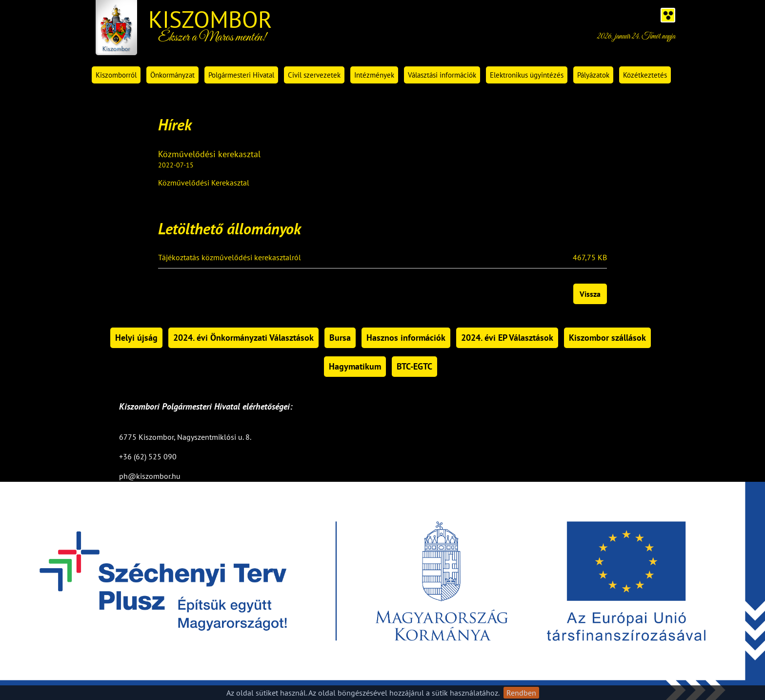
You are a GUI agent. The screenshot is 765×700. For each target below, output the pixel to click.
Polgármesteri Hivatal (241, 75)
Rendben (521, 693)
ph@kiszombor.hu (150, 476)
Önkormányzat (172, 75)
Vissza (590, 294)
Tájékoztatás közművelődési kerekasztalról (230, 258)
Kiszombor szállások (607, 338)
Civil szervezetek (314, 75)
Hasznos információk (406, 338)
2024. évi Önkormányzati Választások (243, 338)
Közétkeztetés (645, 75)
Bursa (340, 338)
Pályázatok (593, 75)
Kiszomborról (116, 75)
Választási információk (442, 75)
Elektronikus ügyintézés (527, 75)
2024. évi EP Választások (507, 338)
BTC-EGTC (414, 366)
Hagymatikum (355, 366)
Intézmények (374, 75)
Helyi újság (136, 338)
